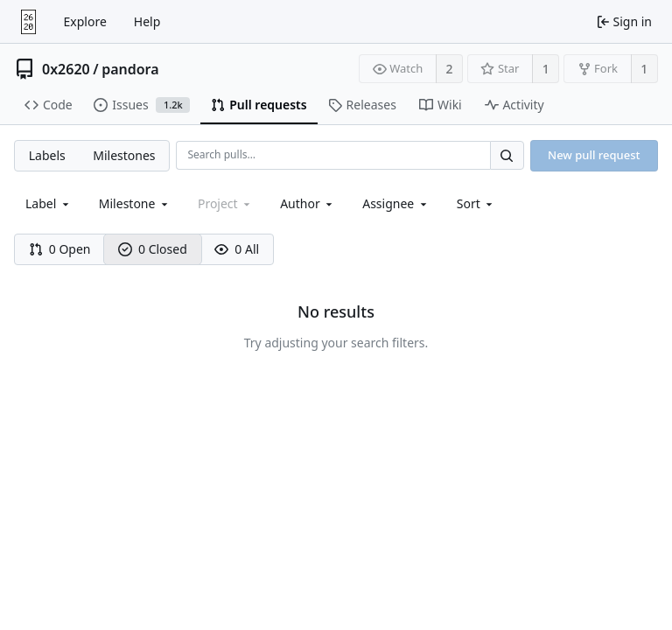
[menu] (476, 203)
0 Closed (153, 249)
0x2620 (66, 69)
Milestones (124, 155)
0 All (237, 249)
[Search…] (507, 155)
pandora (130, 69)
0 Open (60, 249)
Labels (47, 155)
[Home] (28, 22)
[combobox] (49, 203)
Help (147, 21)
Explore (85, 21)
